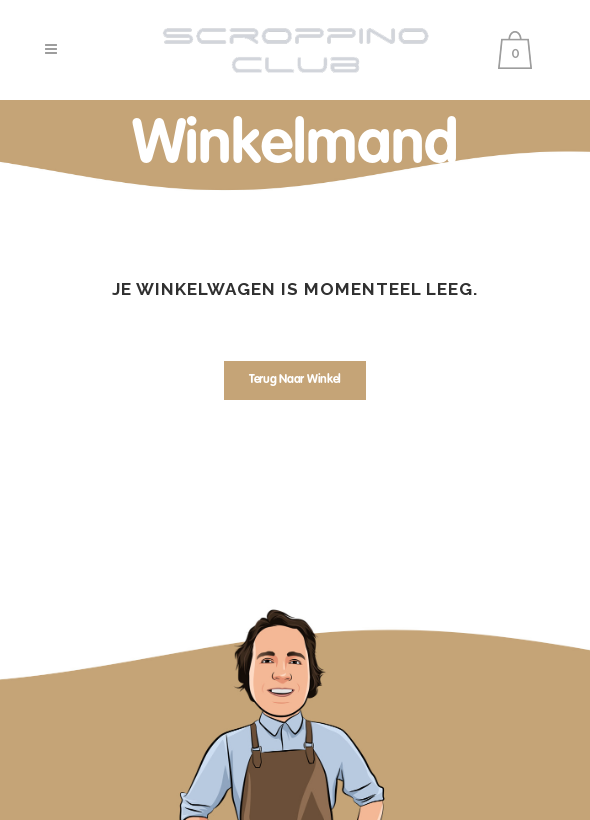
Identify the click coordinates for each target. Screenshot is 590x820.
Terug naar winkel (295, 380)
